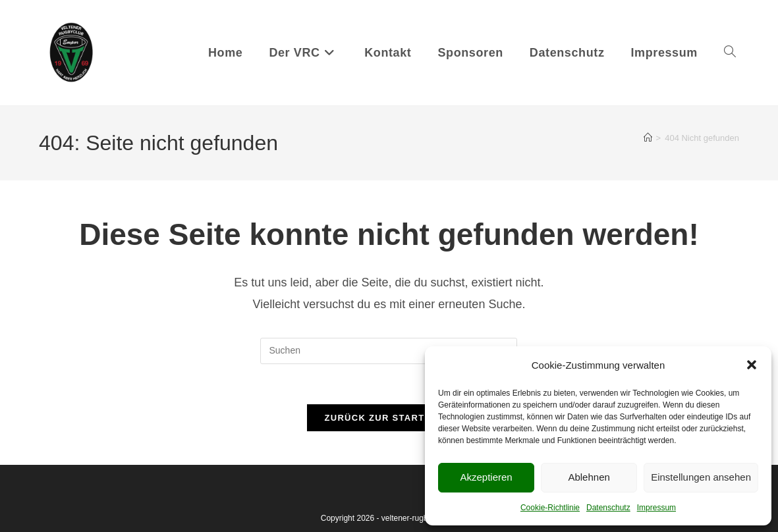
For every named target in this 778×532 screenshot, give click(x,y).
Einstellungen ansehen (701, 477)
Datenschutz (608, 508)
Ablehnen (589, 477)
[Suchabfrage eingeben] (389, 351)
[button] (752, 365)
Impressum (656, 508)
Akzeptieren (486, 477)
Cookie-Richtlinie (550, 508)
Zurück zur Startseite (389, 418)
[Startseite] (648, 138)
